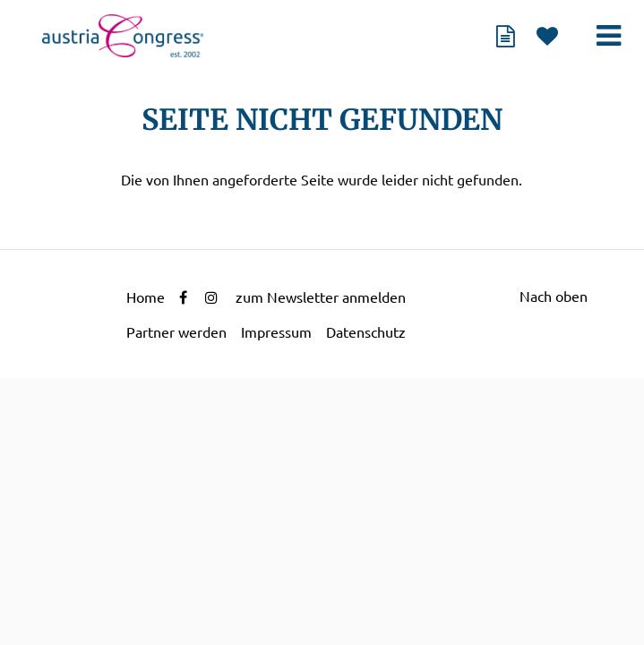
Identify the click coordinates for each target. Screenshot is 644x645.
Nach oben (554, 297)
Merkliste (547, 36)
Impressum (276, 332)
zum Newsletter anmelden (321, 297)
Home (146, 297)
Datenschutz (366, 332)
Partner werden (176, 332)
